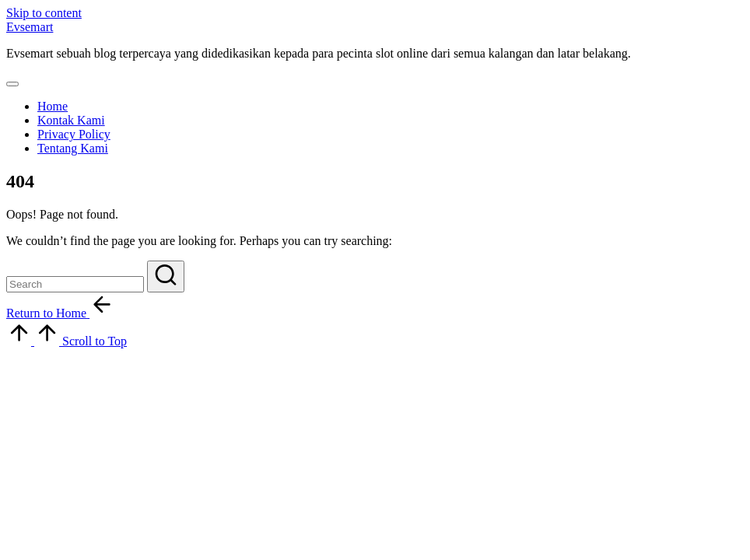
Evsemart (30, 27)
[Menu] (12, 84)
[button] (166, 276)
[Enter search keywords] (75, 284)
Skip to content (44, 13)
